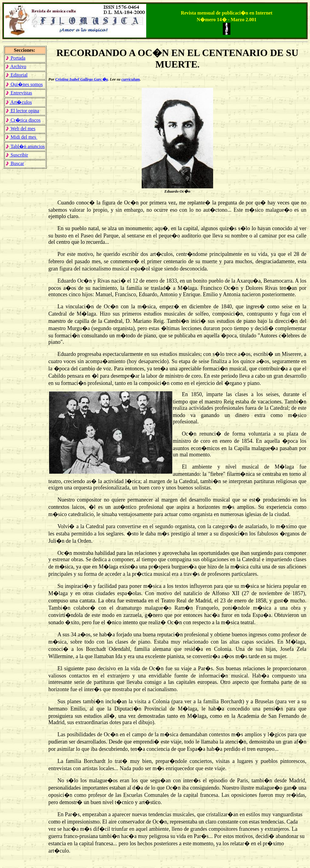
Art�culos (19, 102)
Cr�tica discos (23, 120)
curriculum (131, 79)
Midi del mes (21, 137)
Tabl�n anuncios (25, 146)
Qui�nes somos (24, 84)
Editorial (16, 75)
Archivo (16, 66)
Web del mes (20, 129)
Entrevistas (19, 93)
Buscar (15, 163)
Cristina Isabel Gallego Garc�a (82, 79)
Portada (15, 58)
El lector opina (22, 111)
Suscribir (17, 155)
